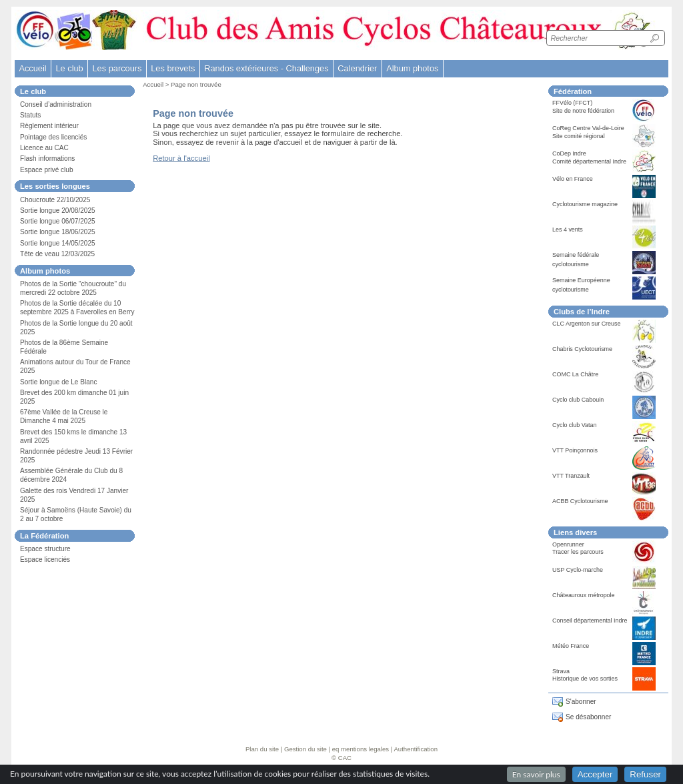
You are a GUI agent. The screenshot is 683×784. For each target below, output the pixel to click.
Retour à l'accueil (181, 158)
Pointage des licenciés (53, 137)
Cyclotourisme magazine (585, 204)
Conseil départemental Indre (590, 621)
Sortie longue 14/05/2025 (58, 243)
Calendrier (357, 68)
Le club (69, 68)
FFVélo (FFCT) (572, 103)
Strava (561, 671)
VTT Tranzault (571, 476)
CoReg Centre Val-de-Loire (588, 128)
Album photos (412, 68)
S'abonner (581, 702)
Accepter (595, 774)
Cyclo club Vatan (575, 425)
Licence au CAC (44, 148)
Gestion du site (305, 749)
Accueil (32, 68)
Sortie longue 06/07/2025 (58, 221)
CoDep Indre (569, 153)
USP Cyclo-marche (578, 570)
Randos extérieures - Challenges (266, 68)
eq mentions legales (361, 749)
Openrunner (568, 544)
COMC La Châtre (575, 374)
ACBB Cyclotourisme (580, 501)
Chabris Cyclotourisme (582, 349)
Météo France (571, 646)
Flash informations (47, 158)
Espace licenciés (45, 559)
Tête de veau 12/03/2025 (57, 254)
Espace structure (45, 549)
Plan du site (262, 749)
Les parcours (117, 68)
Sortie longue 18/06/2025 (58, 232)
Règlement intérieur (49, 126)
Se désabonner (588, 717)
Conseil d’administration (56, 104)
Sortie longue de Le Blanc (58, 382)
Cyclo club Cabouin (578, 400)
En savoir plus (536, 774)
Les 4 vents (568, 230)
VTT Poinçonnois (575, 450)
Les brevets (173, 68)
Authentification (416, 749)
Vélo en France (573, 179)
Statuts (30, 115)
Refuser (645, 774)
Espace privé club (47, 170)
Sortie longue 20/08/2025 (58, 211)
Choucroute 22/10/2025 (55, 200)
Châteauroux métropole (584, 595)
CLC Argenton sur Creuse (587, 324)
